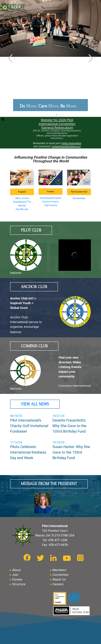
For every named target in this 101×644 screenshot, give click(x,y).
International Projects (51, 198)
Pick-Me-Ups (22, 209)
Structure (19, 584)
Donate (17, 579)
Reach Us (59, 579)
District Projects (51, 202)
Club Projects (51, 205)
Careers (58, 584)
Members (59, 570)
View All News (35, 404)
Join (15, 575)
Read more (16, 273)
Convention (60, 575)
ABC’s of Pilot (22, 198)
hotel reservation (71, 143)
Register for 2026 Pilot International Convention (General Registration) (57, 124)
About (16, 570)
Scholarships (79, 198)
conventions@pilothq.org (66, 146)
